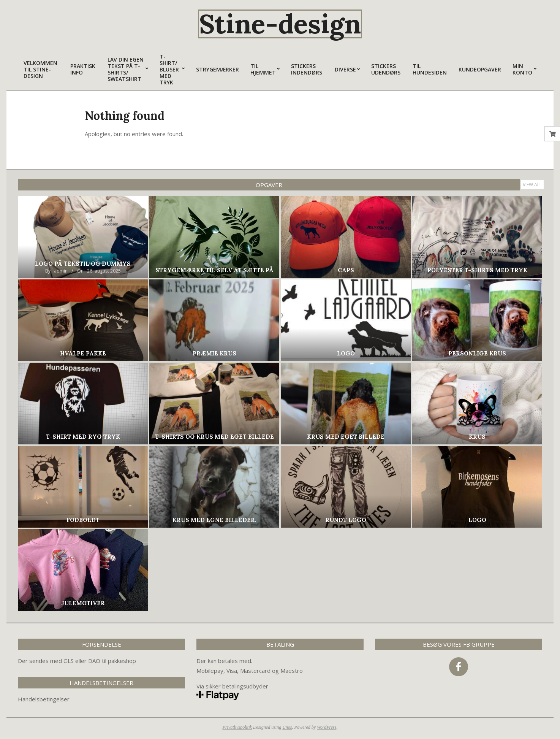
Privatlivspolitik (237, 727)
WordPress (327, 727)
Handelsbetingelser (44, 699)
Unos (287, 727)
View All (532, 185)
